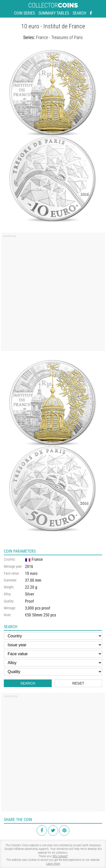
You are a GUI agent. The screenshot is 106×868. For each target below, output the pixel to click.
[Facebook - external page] (91, 13)
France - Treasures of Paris (59, 37)
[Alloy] (53, 663)
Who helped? (60, 856)
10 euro (31, 573)
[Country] (53, 636)
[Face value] (53, 654)
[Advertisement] (53, 293)
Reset (78, 683)
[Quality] (53, 672)
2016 (29, 567)
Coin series (24, 13)
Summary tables (54, 13)
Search (79, 13)
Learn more (53, 864)
